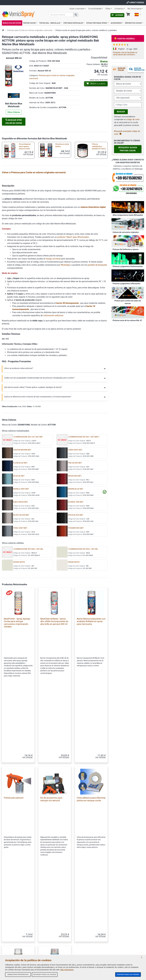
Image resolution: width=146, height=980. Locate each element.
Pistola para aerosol (14, 759)
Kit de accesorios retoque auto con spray (96, 197)
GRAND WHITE (19, 626)
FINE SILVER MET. (75, 526)
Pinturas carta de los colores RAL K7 (127, 320)
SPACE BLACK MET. (76, 579)
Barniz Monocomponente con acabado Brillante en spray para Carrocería (91, 685)
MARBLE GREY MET (21, 552)
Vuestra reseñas (124, 39)
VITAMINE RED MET (76, 592)
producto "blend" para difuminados (73, 301)
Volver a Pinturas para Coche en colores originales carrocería (34, 172)
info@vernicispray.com (17, 935)
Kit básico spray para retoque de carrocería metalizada (61, 182)
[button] (138, 15)
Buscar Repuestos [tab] (139, 69)
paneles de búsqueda (97, 329)
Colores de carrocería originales (126, 232)
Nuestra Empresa (45, 916)
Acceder (117, 15)
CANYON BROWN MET (22, 513)
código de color (133, 119)
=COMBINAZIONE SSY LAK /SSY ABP (28, 500)
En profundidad (95, 9)
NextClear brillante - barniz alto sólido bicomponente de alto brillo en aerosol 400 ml (54, 685)
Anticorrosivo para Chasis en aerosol (24, 228)
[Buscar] (61, 15)
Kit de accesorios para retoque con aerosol (51, 761)
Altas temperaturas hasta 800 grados (128, 215)
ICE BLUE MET (19, 539)
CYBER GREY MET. (75, 513)
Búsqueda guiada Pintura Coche (128, 149)
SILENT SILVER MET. (21, 579)
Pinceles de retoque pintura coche (24, 213)
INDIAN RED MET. (75, 539)
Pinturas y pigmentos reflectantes (126, 284)
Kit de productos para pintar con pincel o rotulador (60, 197)
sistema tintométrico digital (93, 271)
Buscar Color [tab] (121, 69)
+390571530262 (135, 3)
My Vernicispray (134, 9)
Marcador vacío (96, 212)
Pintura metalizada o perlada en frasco (99, 146)
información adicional (53, 379)
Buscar (121, 112)
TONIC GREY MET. (20, 592)
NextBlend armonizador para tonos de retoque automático (55, 838)
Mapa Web (42, 931)
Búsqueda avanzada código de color (127, 133)
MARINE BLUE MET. (76, 552)
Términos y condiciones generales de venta (53, 921)
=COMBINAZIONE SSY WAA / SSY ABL (28, 613)
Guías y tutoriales (77, 9)
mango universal (53, 322)
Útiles (108, 9)
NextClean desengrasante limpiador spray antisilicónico (18, 838)
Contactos (119, 9)
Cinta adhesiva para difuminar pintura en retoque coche (91, 761)
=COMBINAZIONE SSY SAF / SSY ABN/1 (84, 500)
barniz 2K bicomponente (68, 367)
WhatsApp (65, 329)
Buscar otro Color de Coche (14, 122)
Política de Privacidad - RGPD (49, 946)
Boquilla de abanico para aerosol (61, 228)
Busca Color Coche (12, 23)
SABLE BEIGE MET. (21, 566)
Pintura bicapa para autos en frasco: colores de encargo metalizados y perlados (24, 198)
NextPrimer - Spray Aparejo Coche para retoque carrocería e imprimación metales (17, 686)
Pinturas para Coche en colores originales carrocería (30, 30)
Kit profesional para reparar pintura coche (25, 146)
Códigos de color (44, 941)
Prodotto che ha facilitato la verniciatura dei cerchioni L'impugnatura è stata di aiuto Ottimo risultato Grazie (126, 54)
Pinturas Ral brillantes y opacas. (126, 249)
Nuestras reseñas (45, 926)
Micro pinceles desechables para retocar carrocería (60, 213)
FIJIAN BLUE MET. (20, 526)
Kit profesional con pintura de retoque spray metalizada (24, 182)
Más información (67, 970)
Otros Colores (14, 112)
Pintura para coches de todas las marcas (128, 302)
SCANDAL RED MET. (76, 566)
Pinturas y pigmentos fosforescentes (128, 266)
